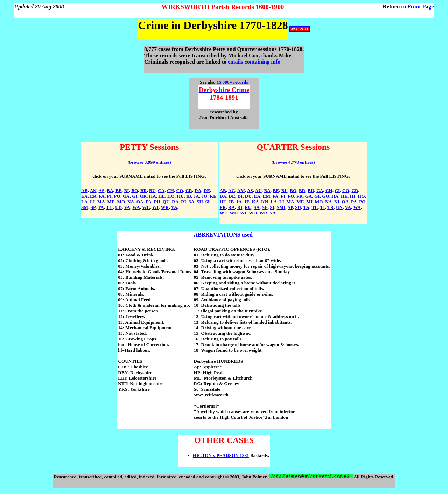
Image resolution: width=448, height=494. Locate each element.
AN (93, 190)
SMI (281, 207)
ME (111, 202)
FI (109, 196)
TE (315, 207)
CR (189, 190)
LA (84, 202)
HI (353, 196)
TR (330, 207)
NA (131, 202)
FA (102, 196)
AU (258, 190)
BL (285, 190)
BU (152, 190)
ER (93, 196)
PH (157, 202)
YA (174, 207)
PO (362, 202)
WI (155, 207)
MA (101, 202)
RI (184, 202)
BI (126, 190)
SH (200, 202)
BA (110, 190)
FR (300, 196)
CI (337, 190)
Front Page (421, 6)
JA (196, 196)
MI (309, 202)
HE (162, 196)
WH (234, 213)
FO (117, 196)
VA (127, 207)
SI (207, 202)
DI (240, 196)
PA (149, 202)
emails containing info (254, 62)
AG (232, 190)
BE (119, 190)
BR (143, 190)
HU (180, 196)
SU (298, 207)
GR (143, 196)
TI (323, 207)
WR (165, 207)
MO (121, 202)
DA (198, 190)
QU (166, 202)
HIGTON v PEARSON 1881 (221, 455)
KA (255, 202)
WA (136, 207)
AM (241, 190)
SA (192, 202)
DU (248, 196)
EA (84, 196)
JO (204, 196)
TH (109, 207)
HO (171, 196)
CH (170, 190)
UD (118, 207)
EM (267, 196)
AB (84, 190)
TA (101, 207)
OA (140, 202)
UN (339, 207)
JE (247, 202)
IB (189, 196)
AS (101, 190)
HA (153, 196)
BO (135, 190)
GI (135, 196)
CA (161, 190)
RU (248, 207)
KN (265, 202)
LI (92, 202)
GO (326, 196)
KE (213, 196)
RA (175, 202)
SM (85, 207)
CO (180, 190)
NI (337, 202)
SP (93, 207)
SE (265, 207)
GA (126, 196)
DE (207, 190)
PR (223, 207)
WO (253, 213)
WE (146, 207)
